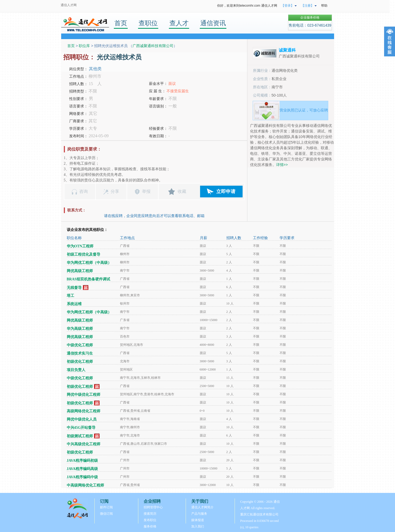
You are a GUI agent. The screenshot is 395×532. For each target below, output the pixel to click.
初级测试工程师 (80, 436)
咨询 (84, 191)
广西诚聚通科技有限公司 (153, 46)
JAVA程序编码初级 (82, 461)
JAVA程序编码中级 (82, 477)
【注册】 (307, 6)
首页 (121, 23)
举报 (146, 191)
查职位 (148, 23)
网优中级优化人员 (82, 419)
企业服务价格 (310, 18)
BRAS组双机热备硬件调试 (88, 279)
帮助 (324, 6)
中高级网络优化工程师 (85, 485)
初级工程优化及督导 (84, 254)
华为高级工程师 (80, 329)
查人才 (179, 23)
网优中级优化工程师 (84, 395)
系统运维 (74, 304)
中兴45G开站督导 (81, 428)
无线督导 (74, 288)
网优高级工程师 (80, 271)
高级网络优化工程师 (84, 411)
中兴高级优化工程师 (84, 444)
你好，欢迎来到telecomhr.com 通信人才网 (247, 6)
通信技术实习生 (80, 353)
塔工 (70, 296)
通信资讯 (213, 23)
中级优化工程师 (80, 345)
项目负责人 (76, 370)
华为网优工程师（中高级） (89, 263)
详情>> (282, 165)
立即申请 (226, 192)
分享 (115, 191)
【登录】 (288, 6)
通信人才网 (69, 5)
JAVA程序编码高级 (82, 469)
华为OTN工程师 (80, 246)
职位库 (84, 46)
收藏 (182, 191)
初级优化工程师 (80, 362)
